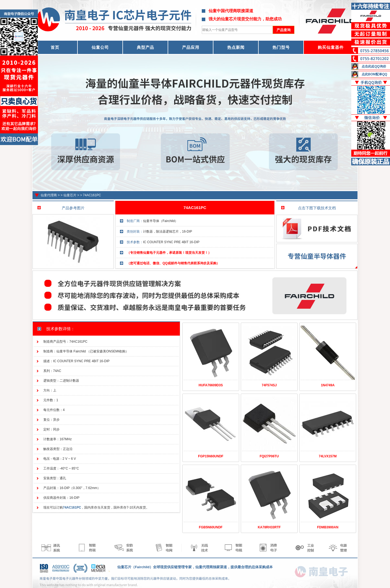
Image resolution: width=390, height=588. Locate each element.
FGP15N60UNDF (211, 456)
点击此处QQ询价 (374, 66)
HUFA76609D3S (211, 385)
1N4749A (328, 385)
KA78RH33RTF (269, 527)
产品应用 (191, 47)
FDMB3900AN (328, 527)
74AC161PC (92, 195)
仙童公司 (100, 47)
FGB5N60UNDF (211, 527)
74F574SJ (269, 385)
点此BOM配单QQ (374, 74)
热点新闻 (236, 47)
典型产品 (145, 47)
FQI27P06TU (269, 456)
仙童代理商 (49, 195)
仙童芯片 (70, 195)
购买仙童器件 (331, 47)
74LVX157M (328, 456)
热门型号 (281, 47)
